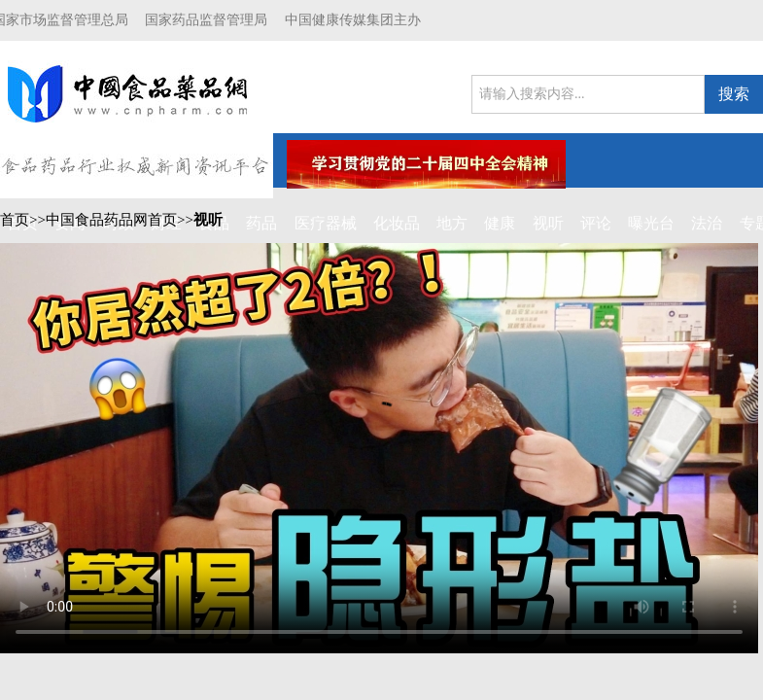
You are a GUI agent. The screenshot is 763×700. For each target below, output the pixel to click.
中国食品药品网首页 (111, 220)
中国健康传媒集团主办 (353, 20)
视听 (208, 220)
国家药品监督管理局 (206, 20)
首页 (15, 220)
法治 (707, 223)
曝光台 (651, 223)
